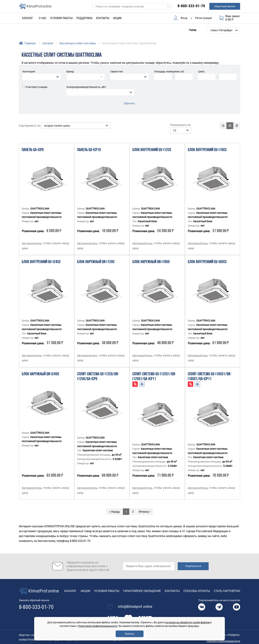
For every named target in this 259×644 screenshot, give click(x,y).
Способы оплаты (197, 585)
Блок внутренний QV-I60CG (207, 257)
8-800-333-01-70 (191, 6)
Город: (193, 30)
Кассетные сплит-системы (78, 43)
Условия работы (61, 18)
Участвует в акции (36, 87)
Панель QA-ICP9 (33, 145)
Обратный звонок (225, 6)
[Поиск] (132, 6)
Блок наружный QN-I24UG (40, 369)
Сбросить (130, 103)
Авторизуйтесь (32, 238)
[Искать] (169, 6)
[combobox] (42, 77)
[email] (149, 561)
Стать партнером (227, 585)
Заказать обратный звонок (35, 595)
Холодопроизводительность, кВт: (86, 87)
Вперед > (145, 506)
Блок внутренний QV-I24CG (41, 257)
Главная (30, 43)
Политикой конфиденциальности (98, 626)
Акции (117, 18)
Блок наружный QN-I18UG (151, 257)
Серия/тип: (117, 71)
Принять (130, 634)
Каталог (48, 43)
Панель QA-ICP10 (89, 145)
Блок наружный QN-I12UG (96, 257)
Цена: (201, 71)
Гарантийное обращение (142, 585)
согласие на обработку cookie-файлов (187, 622)
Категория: (29, 71)
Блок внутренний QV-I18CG (207, 145)
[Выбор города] (224, 30)
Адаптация (142, 379)
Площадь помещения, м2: (169, 71)
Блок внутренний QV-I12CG (152, 145)
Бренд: (70, 71)
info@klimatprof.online (135, 601)
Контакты (103, 18)
